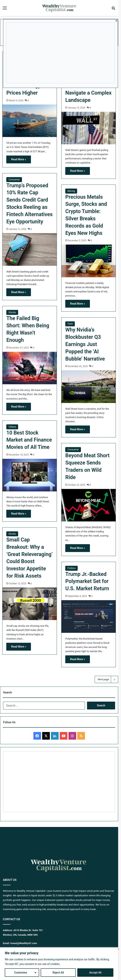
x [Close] (116, 20)
